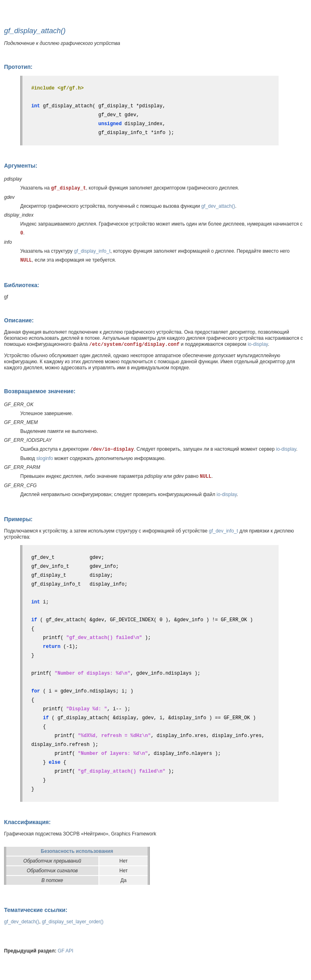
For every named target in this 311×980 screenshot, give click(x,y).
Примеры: (18, 519)
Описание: (19, 320)
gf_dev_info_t (224, 531)
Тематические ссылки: (36, 910)
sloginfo (45, 458)
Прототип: (18, 67)
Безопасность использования (77, 851)
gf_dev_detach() (22, 922)
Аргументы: (21, 166)
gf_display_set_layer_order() (72, 922)
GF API (66, 951)
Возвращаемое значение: (40, 391)
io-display (258, 344)
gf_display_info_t (92, 251)
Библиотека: (22, 285)
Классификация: (27, 822)
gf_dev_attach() (218, 206)
